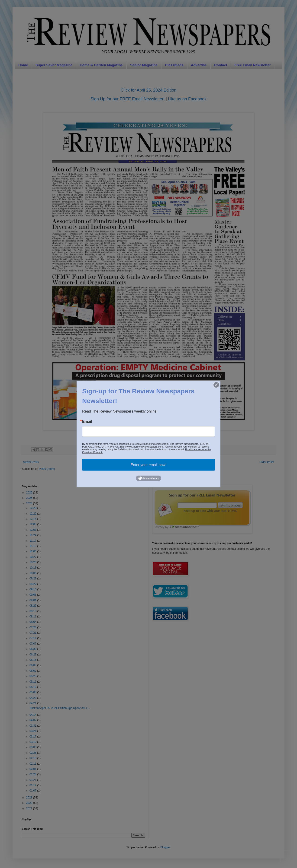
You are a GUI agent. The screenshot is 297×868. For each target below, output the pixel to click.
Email (87, 421)
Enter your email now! (149, 465)
